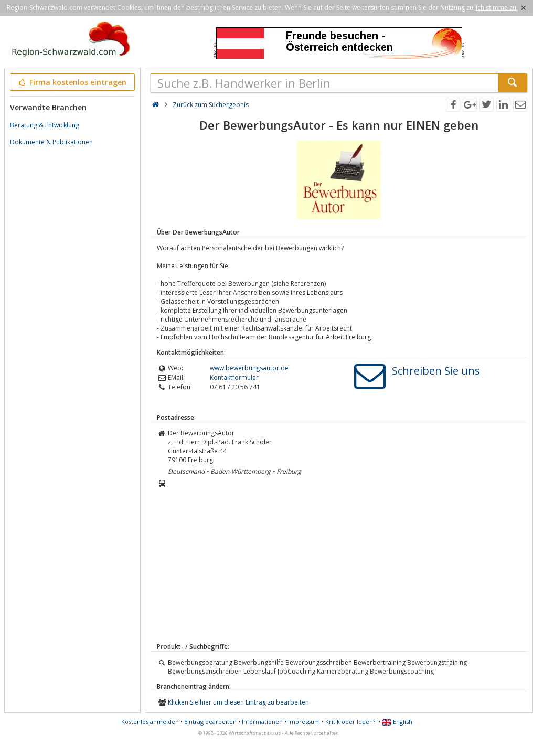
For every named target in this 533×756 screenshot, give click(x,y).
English (397, 722)
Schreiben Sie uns (436, 371)
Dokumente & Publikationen (51, 142)
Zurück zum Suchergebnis (211, 105)
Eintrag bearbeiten (210, 722)
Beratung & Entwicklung (45, 125)
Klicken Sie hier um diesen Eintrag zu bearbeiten (238, 702)
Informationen (262, 722)
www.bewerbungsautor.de (249, 368)
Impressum (304, 722)
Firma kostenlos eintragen (72, 82)
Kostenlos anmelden (150, 722)
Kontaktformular (234, 377)
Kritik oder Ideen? (350, 722)
